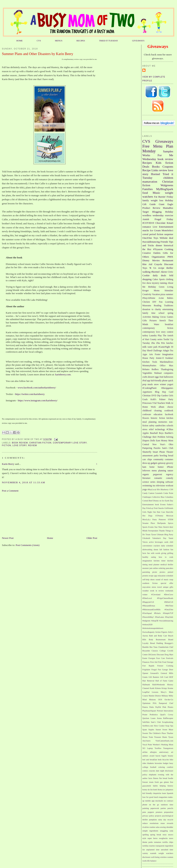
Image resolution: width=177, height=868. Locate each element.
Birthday (152, 287)
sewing (163, 827)
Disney (146, 260)
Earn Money (162, 441)
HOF (171, 677)
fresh (157, 782)
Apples (146, 433)
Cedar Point (168, 493)
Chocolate (160, 223)
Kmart (170, 223)
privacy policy (148, 816)
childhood (147, 411)
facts (150, 778)
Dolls (153, 441)
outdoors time (167, 805)
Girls (171, 396)
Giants (145, 677)
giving (164, 553)
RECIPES (81, 41)
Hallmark (146, 685)
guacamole (147, 786)
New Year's (159, 444)
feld (171, 275)
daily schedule (167, 546)
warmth (153, 853)
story (165, 835)
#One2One (169, 610)
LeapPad (146, 692)
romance (147, 227)
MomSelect (167, 230)
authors (145, 756)
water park (152, 347)
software (169, 482)
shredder (170, 827)
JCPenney (159, 516)
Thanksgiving (167, 369)
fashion (166, 550)
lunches (170, 343)
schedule (170, 576)
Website (164, 238)
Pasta (154, 520)
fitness (156, 778)
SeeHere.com (148, 726)
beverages (159, 542)
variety (145, 853)
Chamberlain (163, 647)
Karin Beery (8, 464)
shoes (152, 580)
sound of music (162, 580)
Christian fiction (40, 443)
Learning (169, 302)
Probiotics (154, 715)
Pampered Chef (166, 703)
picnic (155, 572)
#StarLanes (160, 617)
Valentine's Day (159, 538)
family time (149, 313)
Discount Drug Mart (165, 655)
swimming (147, 486)
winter (145, 595)
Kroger (146, 291)
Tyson (153, 535)
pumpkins (153, 820)
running (163, 283)
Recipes (147, 163)
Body (151, 640)
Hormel (155, 174)
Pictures (153, 321)
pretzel (170, 572)
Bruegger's (169, 643)
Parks (152, 707)
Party (171, 399)
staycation (146, 587)
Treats (148, 535)
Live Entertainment (163, 227)
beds (160, 760)
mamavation (150, 182)
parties (163, 808)
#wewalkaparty (148, 632)
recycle (170, 820)
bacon (158, 756)
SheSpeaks (162, 523)
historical (169, 245)
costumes (169, 459)
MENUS (59, 41)
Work (153, 407)
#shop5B (155, 621)
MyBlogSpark (165, 189)
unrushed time (167, 850)
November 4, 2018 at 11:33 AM (23, 482)
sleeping (160, 482)
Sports (162, 279)
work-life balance (149, 861)
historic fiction (158, 418)
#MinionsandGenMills (151, 610)
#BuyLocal (152, 490)
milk (144, 347)
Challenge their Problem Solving (158, 437)
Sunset (158, 730)
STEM (170, 520)
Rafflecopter (168, 718)
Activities (147, 317)
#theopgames (167, 388)
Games (170, 317)
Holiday (169, 212)
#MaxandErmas (149, 606)
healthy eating (149, 557)
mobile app (150, 801)
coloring (162, 767)
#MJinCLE (169, 602)
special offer (167, 583)
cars (144, 459)
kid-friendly (156, 381)
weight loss (157, 200)
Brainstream (161, 640)
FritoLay (150, 508)
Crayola (158, 264)
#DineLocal (147, 598)
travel (159, 587)
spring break (156, 835)
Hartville (170, 512)
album (162, 407)
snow (156, 384)
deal (171, 238)
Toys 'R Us (149, 268)
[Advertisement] (21, 514)
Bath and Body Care (158, 636)
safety (152, 426)
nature (170, 471)
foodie (171, 778)
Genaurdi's (155, 673)
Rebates (146, 369)
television (160, 486)
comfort (170, 767)
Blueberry (165, 490)
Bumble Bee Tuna (150, 647)
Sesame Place (149, 523)
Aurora (145, 636)
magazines (163, 797)
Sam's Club (168, 448)
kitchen (170, 418)
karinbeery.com (63, 374)
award (152, 756)
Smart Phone (159, 452)
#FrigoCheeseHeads (165, 598)
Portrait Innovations (165, 711)
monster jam (147, 568)
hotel (155, 790)
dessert (151, 377)
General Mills (167, 673)
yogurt (170, 384)
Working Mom (167, 745)
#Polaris (157, 613)
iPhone (170, 467)
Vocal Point (147, 745)
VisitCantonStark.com (164, 741)
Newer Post (8, 538)
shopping (147, 279)
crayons (152, 771)
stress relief (148, 429)
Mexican (170, 516)
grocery (170, 463)
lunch (156, 797)
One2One (147, 238)
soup (171, 580)
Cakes (155, 279)
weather (146, 591)
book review (20, 443)
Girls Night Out (149, 512)
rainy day (162, 820)
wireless (163, 857)
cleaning (158, 411)
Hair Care (161, 512)
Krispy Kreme (167, 688)
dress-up (146, 463)
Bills (144, 640)
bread (171, 456)
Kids (159, 163)
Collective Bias (158, 497)
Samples (168, 151)
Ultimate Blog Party (165, 535)
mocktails (159, 801)
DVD (154, 396)
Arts (151, 354)
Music (157, 193)
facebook (169, 414)
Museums (147, 306)
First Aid (154, 662)
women (170, 857)
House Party (148, 358)
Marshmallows (167, 362)
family (146, 200)
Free (146, 146)
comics (145, 771)
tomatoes (158, 842)
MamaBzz (168, 208)
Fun (161, 302)
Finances (146, 662)
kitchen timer (160, 561)
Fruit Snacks (159, 508)
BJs (158, 490)
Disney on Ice (159, 501)
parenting (146, 572)
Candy (145, 493)
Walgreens (167, 185)
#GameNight (164, 347)
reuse (163, 823)
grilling (170, 553)
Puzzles (157, 448)
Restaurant (168, 260)
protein (145, 576)
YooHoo (158, 748)
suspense (169, 234)
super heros (153, 838)
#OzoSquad (147, 613)
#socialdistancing (151, 242)
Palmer (162, 399)
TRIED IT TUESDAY (109, 41)
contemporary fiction (158, 328)
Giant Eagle (166, 204)
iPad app (146, 381)
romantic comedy (164, 478)
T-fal (154, 403)
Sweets (145, 733)
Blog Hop (160, 392)
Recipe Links (150, 170)
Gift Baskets (154, 677)
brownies (158, 763)
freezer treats (148, 782)
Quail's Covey (167, 715)
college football (149, 767)
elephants (153, 775)
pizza (163, 294)
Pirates (170, 707)
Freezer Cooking (165, 666)
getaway (162, 463)
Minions (152, 700)
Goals (145, 399)
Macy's (164, 692)
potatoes (159, 812)
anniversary (164, 752)
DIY (154, 302)
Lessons (155, 692)
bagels (164, 756)
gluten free (168, 782)
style (144, 838)
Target (146, 212)
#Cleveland (156, 595)
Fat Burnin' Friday (164, 197)
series (153, 482)
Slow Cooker (159, 726)
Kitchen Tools (150, 362)
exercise (169, 215)
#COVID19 (148, 223)
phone (165, 381)
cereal (145, 234)
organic (146, 474)
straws (171, 835)
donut (156, 550)
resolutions (154, 823)
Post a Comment (10, 491)
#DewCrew (169, 595)
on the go (154, 805)
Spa (172, 726)
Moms (157, 291)
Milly (171, 696)
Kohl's (153, 399)
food (145, 193)
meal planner (154, 565)
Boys (161, 433)
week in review (157, 591)
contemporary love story (70, 443)
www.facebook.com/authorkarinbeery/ (37, 388)
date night (160, 771)
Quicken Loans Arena (152, 718)
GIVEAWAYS (138, 41)
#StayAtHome (149, 298)
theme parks (148, 842)
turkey (145, 336)
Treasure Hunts (161, 737)
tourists (152, 846)
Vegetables (147, 373)
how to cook (166, 557)
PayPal (158, 707)
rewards (170, 823)
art (172, 752)
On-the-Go (169, 700)
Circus (163, 317)
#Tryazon (158, 249)
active (151, 542)
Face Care (161, 658)
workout (169, 486)
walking (146, 272)
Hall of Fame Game (164, 681)
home (152, 467)
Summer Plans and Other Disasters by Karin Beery (38, 54)
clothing (169, 279)
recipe (161, 268)
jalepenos (169, 790)
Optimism (146, 703)
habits (155, 786)
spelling (146, 835)
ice (164, 790)
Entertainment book (151, 505)
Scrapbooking (168, 722)
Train (151, 737)
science (146, 482)
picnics (162, 572)
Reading (157, 306)
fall (161, 550)
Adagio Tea (168, 351)
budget (166, 763)
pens (144, 812)
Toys (156, 238)
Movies (156, 260)
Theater (170, 452)
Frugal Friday (164, 219)
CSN (171, 490)
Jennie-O (160, 358)
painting (146, 808)
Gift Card (164, 677)
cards (166, 542)
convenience (147, 546)
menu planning (159, 471)
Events (163, 505)
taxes (171, 838)
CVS (39, 41)
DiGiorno (152, 655)
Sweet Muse (168, 730)
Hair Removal (148, 681)
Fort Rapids (148, 666)
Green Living (166, 287)
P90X (170, 257)
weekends (169, 591)
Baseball (154, 433)
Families (148, 189)
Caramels (159, 493)
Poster (145, 715)
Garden (164, 396)
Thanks (162, 531)
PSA (155, 703)
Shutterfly (147, 452)
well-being (155, 857)
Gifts (145, 321)
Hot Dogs (147, 516)
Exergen (152, 658)
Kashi (152, 688)
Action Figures (161, 632)
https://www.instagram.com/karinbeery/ (38, 400)
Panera (145, 707)
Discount (169, 264)
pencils (170, 808)
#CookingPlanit (149, 388)
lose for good (148, 797)
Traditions (169, 306)
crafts (145, 377)
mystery (155, 283)
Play (160, 336)
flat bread (163, 778)
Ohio (171, 444)
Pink (164, 707)
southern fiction (150, 583)
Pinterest (162, 520)
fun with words (154, 553)
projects (158, 816)
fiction (7, 445)
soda (171, 831)
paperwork (155, 808)
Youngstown (168, 748)
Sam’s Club (156, 722)
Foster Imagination (164, 354)
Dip (159, 396)
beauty (170, 756)
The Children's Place (157, 733)
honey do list (148, 790)
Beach (171, 636)
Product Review (151, 208)
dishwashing (147, 550)
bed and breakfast (150, 760)
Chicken (146, 302)
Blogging (157, 212)
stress (154, 587)
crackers (157, 546)
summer (169, 294)
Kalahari (169, 358)
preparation (169, 812)
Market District (155, 696)
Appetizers (147, 392)
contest (170, 332)
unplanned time (153, 850)
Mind (145, 700)
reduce (145, 823)
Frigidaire (146, 670)
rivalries (146, 827)
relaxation (162, 576)
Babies (170, 298)
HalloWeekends (159, 685)
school (162, 313)
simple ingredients (150, 831)
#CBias (170, 429)
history (170, 786)
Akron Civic (167, 272)
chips (150, 459)
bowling (163, 456)
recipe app (153, 576)
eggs (157, 377)
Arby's (171, 632)
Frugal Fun (156, 670)
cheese (170, 407)
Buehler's (169, 433)
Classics (155, 651)
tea (154, 486)
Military (165, 696)
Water (157, 324)
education (158, 414)
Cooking (169, 249)
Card (171, 392)
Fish (160, 662)
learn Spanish (168, 793)
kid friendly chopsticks (152, 793)
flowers (146, 418)
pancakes (169, 568)
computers (168, 373)
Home (50, 538)
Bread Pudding (157, 643)
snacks (146, 230)
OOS (160, 700)
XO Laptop (148, 748)
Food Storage (168, 662)
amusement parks (150, 456)
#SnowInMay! (148, 617)
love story (20, 445)
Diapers (146, 441)
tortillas (145, 846)
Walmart (158, 373)
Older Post (92, 538)
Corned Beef (147, 501)
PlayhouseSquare (149, 711)
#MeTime (169, 606)
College (163, 651)
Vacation (156, 294)
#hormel (155, 272)
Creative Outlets (151, 253)
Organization (158, 257)
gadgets (154, 463)
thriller (170, 268)
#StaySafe (169, 617)
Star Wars (158, 527)
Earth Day (169, 501)
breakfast (169, 324)
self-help (146, 580)
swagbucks (163, 838)
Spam (145, 730)
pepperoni (158, 474)
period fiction (156, 234)
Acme (161, 298)
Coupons (168, 167)
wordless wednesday (153, 215)
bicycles (166, 760)
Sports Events (148, 527)
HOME (20, 41)
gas (161, 782)
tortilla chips (168, 842)
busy (171, 763)
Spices (171, 523)
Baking (155, 317)
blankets (151, 763)
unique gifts (168, 587)
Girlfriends (169, 508)
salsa (158, 827)
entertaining (168, 309)
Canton (151, 493)
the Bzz (147, 249)
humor (161, 467)
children (168, 178)
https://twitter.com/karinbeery (30, 394)
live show (147, 283)
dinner (159, 245)
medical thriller (167, 565)
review (33, 445)
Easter (145, 658)
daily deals (159, 275)
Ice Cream (155, 230)
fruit (161, 377)
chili (171, 542)
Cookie (146, 275)
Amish (146, 219)
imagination (147, 561)
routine (152, 827)
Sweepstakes (153, 531)
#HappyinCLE (148, 602)
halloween (169, 377)
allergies (153, 752)
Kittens (158, 688)
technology (160, 429)
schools (170, 426)
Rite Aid (147, 264)
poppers (151, 812)
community (158, 459)
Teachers (161, 403)
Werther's (157, 745)
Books (156, 167)
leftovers (146, 471)
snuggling (164, 831)
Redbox (155, 369)
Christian (147, 396)
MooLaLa (146, 520)
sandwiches (160, 426)
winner (163, 384)
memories (163, 422)
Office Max (167, 366)
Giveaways (164, 141)
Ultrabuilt (146, 538)
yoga (145, 490)
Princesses (147, 403)
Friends (164, 242)
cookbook (169, 411)
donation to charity (152, 309)
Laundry (153, 336)
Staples (151, 730)
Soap (167, 726)
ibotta (160, 790)
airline (145, 752)
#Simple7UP (168, 613)
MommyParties (149, 366)
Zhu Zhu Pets (158, 343)
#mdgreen (146, 621)
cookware (147, 414)
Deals (146, 167)
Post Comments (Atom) (28, 545)
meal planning (149, 422)
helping (163, 786)
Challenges (147, 497)
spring (170, 313)
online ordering (159, 568)
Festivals (170, 658)
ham (144, 467)
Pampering (147, 448)
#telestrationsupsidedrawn (153, 628)
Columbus (169, 497)
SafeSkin (146, 722)
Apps (145, 354)
